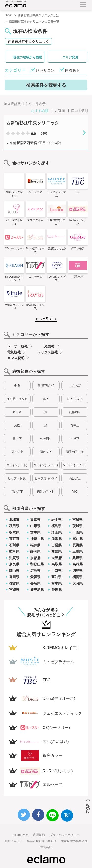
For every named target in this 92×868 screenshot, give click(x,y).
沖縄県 (57, 590)
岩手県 (56, 520)
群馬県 (35, 532)
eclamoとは (20, 835)
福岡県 (78, 577)
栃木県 (14, 532)
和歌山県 (37, 564)
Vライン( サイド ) (75, 465)
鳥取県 (57, 564)
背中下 (17, 439)
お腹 (17, 425)
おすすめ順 (40, 111)
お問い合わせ (13, 841)
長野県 (78, 545)
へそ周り (46, 439)
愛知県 (56, 551)
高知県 (56, 577)
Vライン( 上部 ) (17, 465)
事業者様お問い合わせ (42, 841)
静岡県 (35, 551)
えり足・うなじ (17, 399)
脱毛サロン (45, 70)
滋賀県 (14, 558)
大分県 (78, 583)
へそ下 (75, 439)
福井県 (35, 545)
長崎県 (35, 583)
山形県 (35, 526)
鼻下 (46, 399)
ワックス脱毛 (48, 352)
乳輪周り (75, 412)
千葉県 (78, 532)
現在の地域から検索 (28, 57)
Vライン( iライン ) (46, 465)
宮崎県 (14, 590)
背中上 (75, 425)
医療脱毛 (72, 70)
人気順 (60, 111)
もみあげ (75, 386)
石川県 (14, 545)
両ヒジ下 (46, 452)
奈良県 (14, 564)
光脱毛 (49, 346)
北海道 (14, 520)
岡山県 (14, 571)
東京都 (14, 539)
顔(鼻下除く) (46, 386)
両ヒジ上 (17, 452)
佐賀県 (14, 583)
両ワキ (17, 412)
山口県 (56, 571)
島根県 (78, 564)
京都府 (35, 558)
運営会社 (46, 847)
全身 (17, 386)
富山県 (78, 539)
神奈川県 (37, 539)
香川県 (14, 577)
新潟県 (57, 539)
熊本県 (56, 583)
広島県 (35, 571)
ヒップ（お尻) (17, 478)
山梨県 (56, 545)
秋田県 (14, 526)
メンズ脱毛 (16, 358)
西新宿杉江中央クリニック (28, 42)
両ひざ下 (17, 492)
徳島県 (78, 571)
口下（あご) (75, 399)
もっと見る (44, 319)
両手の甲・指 (75, 452)
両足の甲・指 (46, 492)
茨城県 (78, 526)
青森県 (35, 520)
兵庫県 (78, 558)
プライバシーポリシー (65, 835)
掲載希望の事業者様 (74, 841)
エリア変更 (70, 57)
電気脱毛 (14, 352)
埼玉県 (56, 532)
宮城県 (78, 520)
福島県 (56, 526)
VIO (75, 492)
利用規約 (39, 835)
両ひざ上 (75, 478)
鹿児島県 (37, 590)
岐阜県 (14, 551)
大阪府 (56, 558)
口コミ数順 (80, 111)
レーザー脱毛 (17, 346)
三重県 (78, 551)
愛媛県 (35, 577)
